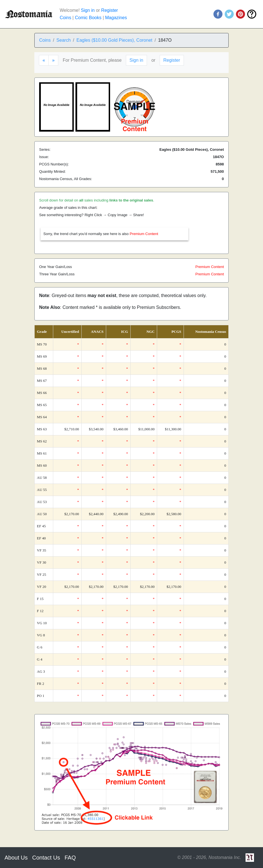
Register (110, 10)
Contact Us (46, 858)
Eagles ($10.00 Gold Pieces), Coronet (114, 40)
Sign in (88, 10)
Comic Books (88, 18)
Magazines (116, 18)
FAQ (70, 858)
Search (63, 40)
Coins (65, 18)
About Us (16, 858)
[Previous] (44, 60)
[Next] (53, 60)
